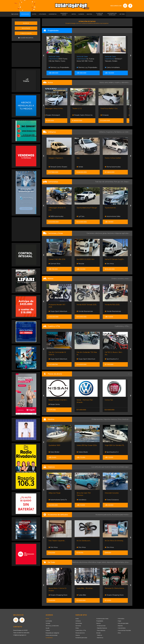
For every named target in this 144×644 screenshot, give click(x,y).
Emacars (109, 115)
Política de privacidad (52, 635)
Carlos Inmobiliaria (56, 67)
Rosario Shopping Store (58, 595)
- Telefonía (99, 635)
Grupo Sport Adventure (58, 311)
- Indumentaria (121, 628)
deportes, (110, 562)
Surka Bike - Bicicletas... (85, 588)
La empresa (49, 621)
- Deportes (120, 626)
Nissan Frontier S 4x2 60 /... (58, 400)
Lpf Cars (80, 216)
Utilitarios (78, 621)
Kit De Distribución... (84, 541)
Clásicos (78, 635)
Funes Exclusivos (112, 500)
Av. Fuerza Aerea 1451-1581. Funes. (114, 59)
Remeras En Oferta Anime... (115, 588)
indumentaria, (119, 562)
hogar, (99, 562)
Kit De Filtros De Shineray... (114, 541)
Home (47, 619)
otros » (127, 562)
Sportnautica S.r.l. (112, 359)
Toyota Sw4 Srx (110, 208)
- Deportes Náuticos (102, 628)
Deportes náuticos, (110, 419)
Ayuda (47, 628)
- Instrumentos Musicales (124, 630)
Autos (77, 619)
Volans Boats (82, 452)
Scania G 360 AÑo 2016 (57, 259)
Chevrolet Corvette (112, 493)
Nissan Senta (54, 404)
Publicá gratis (26, 33)
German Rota (54, 264)
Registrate (26, 28)
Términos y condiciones (52, 626)
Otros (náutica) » (123, 419)
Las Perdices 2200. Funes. (58, 59)
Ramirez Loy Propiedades (87, 67)
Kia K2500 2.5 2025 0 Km (86, 259)
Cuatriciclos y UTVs (81, 630)
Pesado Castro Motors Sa (87, 115)
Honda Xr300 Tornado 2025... (87, 305)
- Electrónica (100, 638)
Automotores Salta (112, 216)
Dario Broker (54, 452)
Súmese (48, 623)
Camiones (78, 626)
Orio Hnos (109, 264)
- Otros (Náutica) (101, 630)
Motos (77, 628)
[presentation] (44, 56)
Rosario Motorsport (56, 115)
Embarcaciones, (98, 419)
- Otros (119, 633)
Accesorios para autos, (104, 515)
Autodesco (82, 500)
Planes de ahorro (80, 633)
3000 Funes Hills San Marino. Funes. (86, 59)
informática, (92, 562)
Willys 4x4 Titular (55, 493)
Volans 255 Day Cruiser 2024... (87, 445)
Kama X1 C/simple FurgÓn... (115, 259)
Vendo (80, 167)
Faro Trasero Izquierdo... (57, 541)
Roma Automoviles (113, 167)
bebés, (104, 562)
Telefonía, (76, 562)
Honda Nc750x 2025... (113, 305)
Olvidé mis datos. (26, 38)
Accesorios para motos (120, 515)
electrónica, (84, 562)
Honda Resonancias (85, 311)
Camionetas (79, 623)
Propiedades (100, 621)
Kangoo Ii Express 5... (56, 158)
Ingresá (26, 23)
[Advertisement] (26, 55)
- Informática (121, 619)
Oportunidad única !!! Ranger (87, 208)
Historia (48, 630)
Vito (78, 158)
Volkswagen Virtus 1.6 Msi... (58, 108)
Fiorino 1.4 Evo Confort (113, 158)
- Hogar (119, 621)
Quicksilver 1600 (54, 445)
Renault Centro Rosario (58, 167)
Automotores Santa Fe (58, 500)
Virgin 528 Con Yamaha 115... (115, 445)
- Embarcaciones (101, 626)
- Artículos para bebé (123, 623)
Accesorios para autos (81, 638)
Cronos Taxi (109, 400)
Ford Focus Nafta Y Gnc (113, 108)
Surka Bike (81, 595)
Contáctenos (49, 638)
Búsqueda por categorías (52, 633)
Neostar (80, 264)
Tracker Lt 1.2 (81, 108)
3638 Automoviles (56, 216)
